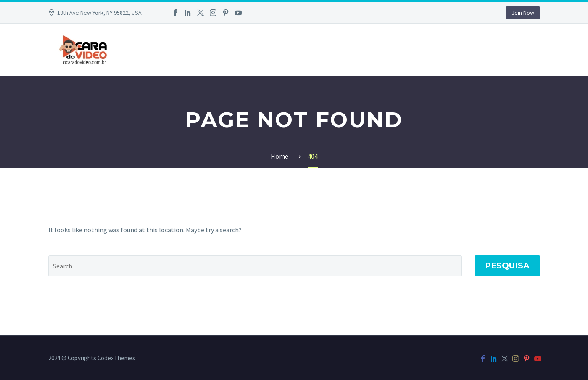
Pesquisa (507, 266)
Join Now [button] (523, 13)
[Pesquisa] (255, 266)
